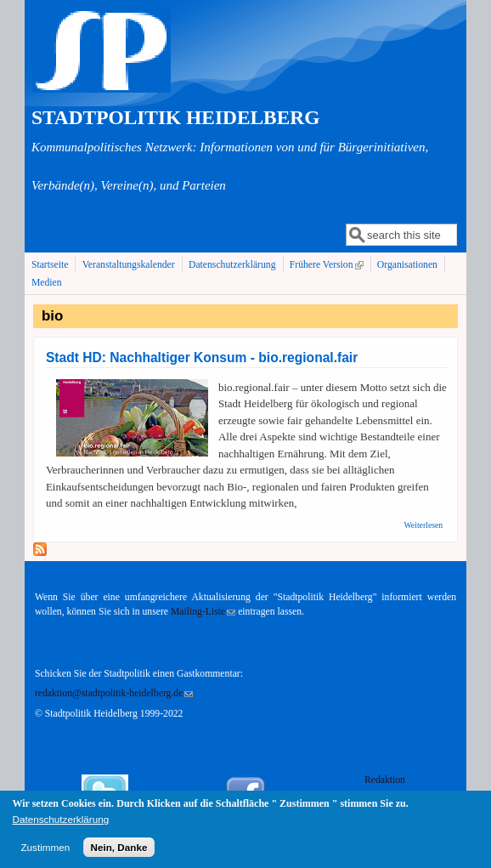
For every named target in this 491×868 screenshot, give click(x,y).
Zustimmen (45, 852)
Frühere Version (328, 264)
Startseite (50, 265)
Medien (47, 283)
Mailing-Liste (203, 612)
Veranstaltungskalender (129, 265)
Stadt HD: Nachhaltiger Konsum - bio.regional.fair (202, 357)
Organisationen (407, 265)
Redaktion (386, 780)
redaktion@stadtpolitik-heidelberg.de (114, 693)
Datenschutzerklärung (232, 265)
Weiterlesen (423, 525)
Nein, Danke (119, 852)
